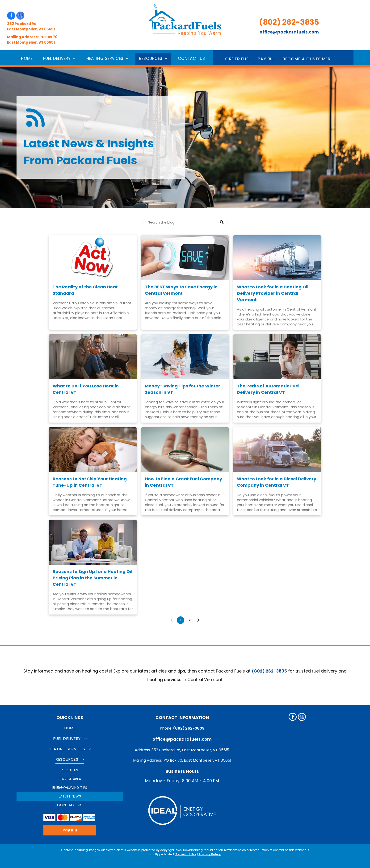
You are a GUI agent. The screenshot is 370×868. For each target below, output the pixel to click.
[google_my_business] (20, 16)
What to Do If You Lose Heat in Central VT (86, 389)
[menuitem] (29, 59)
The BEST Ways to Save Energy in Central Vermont (181, 290)
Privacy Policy (210, 854)
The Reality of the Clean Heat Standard (85, 290)
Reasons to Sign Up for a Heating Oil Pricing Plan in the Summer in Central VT (92, 578)
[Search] (185, 222)
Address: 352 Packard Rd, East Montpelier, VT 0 (178, 750)
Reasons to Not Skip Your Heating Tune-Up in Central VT (90, 482)
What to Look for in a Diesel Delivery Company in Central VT (277, 482)
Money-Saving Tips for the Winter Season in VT (183, 389)
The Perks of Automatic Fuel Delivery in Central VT (268, 389)
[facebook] (11, 16)
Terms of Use (186, 854)
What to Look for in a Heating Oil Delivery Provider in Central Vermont (273, 293)
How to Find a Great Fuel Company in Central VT (183, 482)
